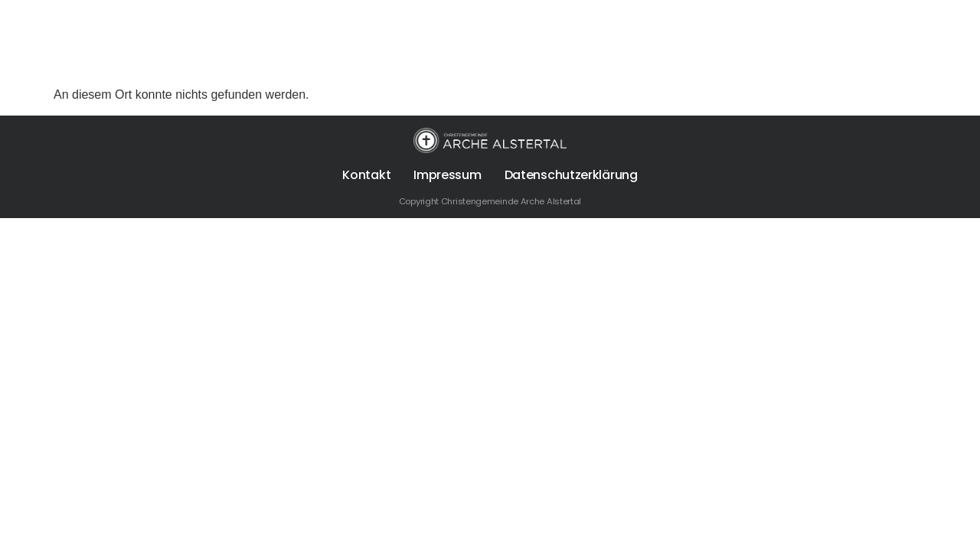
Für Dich (211, 62)
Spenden (499, 62)
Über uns (116, 62)
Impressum (447, 175)
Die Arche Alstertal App (619, 62)
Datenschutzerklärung (571, 175)
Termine (407, 62)
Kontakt (366, 175)
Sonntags (310, 62)
